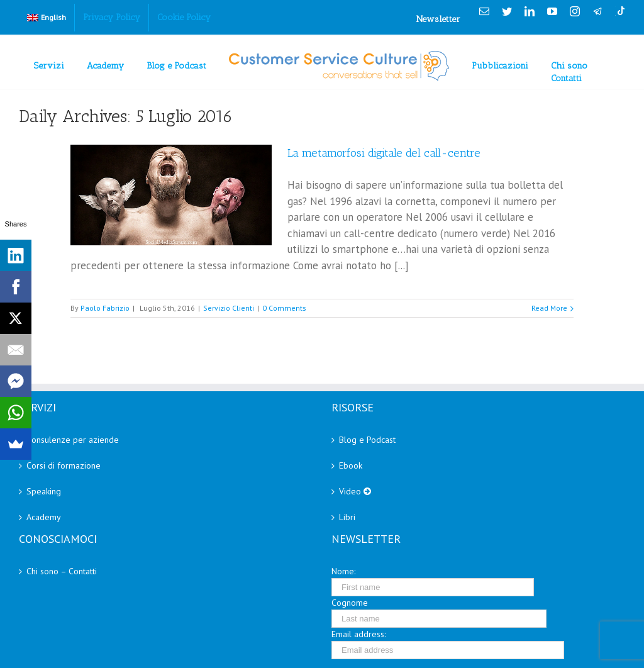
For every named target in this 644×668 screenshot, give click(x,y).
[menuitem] (47, 18)
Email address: (358, 634)
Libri (347, 517)
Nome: (343, 571)
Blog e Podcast (367, 440)
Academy (44, 517)
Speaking (44, 491)
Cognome (350, 603)
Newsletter (438, 19)
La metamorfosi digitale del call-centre (384, 153)
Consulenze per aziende (73, 440)
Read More (549, 308)
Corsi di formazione (64, 465)
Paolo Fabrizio (105, 308)
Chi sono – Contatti (62, 571)
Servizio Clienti (229, 308)
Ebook (351, 465)
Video (355, 491)
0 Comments (284, 308)
